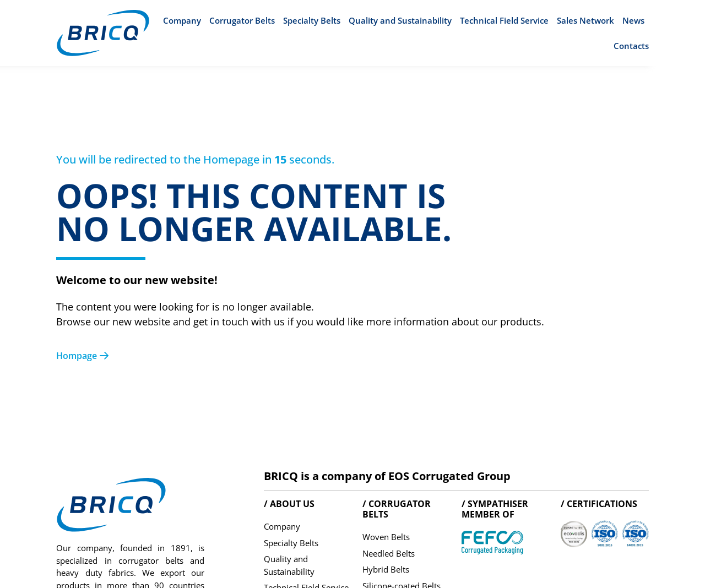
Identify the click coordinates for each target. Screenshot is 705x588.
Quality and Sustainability (400, 20)
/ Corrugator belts (397, 509)
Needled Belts (389, 553)
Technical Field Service (504, 20)
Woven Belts (386, 537)
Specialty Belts (312, 20)
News (633, 20)
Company (182, 20)
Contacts (631, 46)
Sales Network (585, 20)
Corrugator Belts (242, 20)
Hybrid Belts (386, 569)
